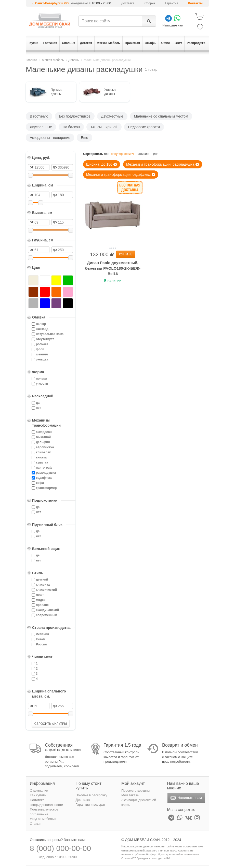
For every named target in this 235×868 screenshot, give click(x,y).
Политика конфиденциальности (47, 802)
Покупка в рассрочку (92, 795)
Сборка (150, 3)
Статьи (35, 824)
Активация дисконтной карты (139, 802)
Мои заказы (130, 795)
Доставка (128, 3)
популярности (123, 154)
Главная (32, 60)
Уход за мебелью (43, 819)
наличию (143, 154)
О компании (39, 791)
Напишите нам (186, 798)
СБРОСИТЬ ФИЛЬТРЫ (51, 724)
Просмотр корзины (136, 791)
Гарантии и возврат (91, 805)
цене (155, 154)
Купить (126, 254)
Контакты (195, 3)
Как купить (38, 795)
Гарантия (172, 3)
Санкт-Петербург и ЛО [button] (52, 3)
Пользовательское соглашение (44, 812)
